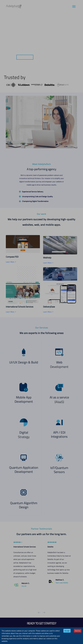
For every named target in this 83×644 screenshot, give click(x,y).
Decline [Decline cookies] (78, 631)
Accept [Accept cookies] (67, 631)
